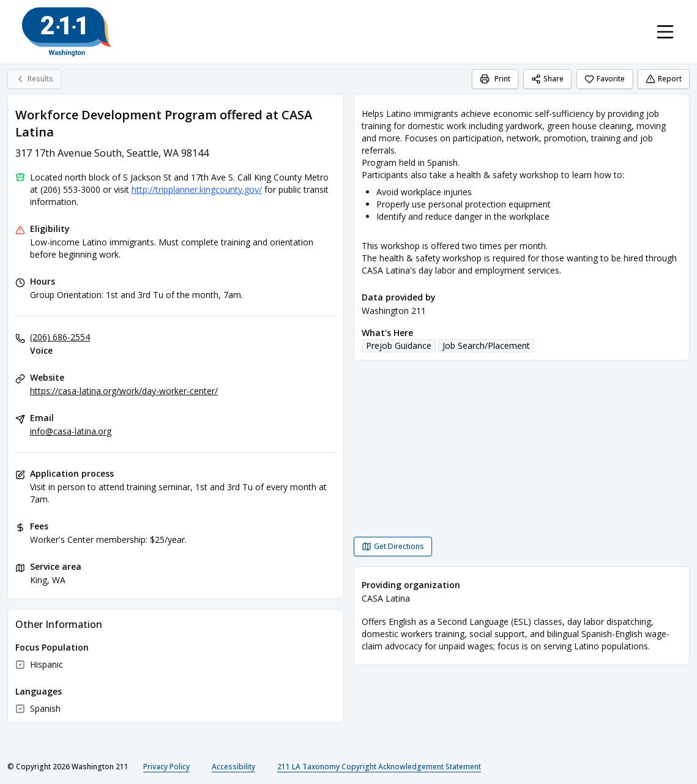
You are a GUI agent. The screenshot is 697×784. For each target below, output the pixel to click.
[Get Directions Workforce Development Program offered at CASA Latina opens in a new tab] (393, 547)
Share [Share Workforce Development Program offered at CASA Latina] (547, 79)
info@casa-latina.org (71, 431)
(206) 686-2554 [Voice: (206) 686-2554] (60, 337)
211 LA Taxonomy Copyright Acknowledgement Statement (379, 767)
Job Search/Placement (486, 345)
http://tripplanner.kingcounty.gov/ (197, 189)
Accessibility (233, 767)
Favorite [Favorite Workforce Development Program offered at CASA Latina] (605, 79)
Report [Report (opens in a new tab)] (664, 79)
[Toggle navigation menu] (665, 32)
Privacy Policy (166, 767)
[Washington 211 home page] (67, 32)
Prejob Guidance (399, 345)
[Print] (495, 79)
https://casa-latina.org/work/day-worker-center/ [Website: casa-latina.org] (124, 391)
